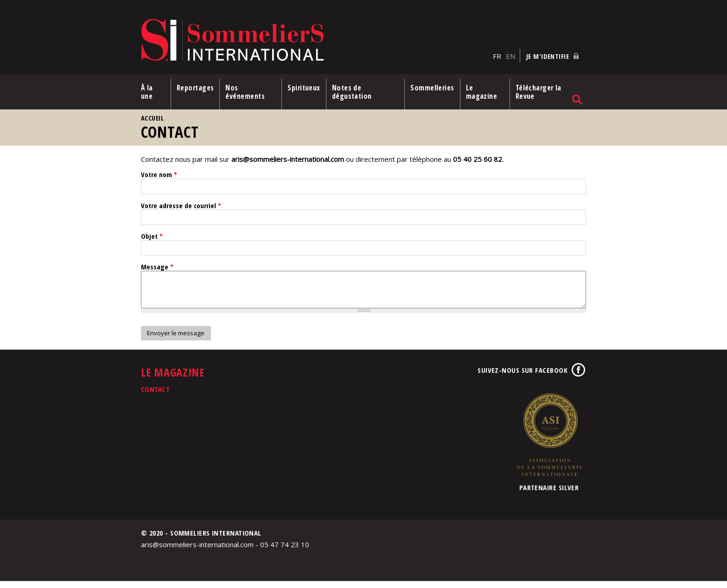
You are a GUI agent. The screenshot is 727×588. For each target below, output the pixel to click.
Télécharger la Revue (539, 92)
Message (157, 267)
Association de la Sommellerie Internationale (549, 441)
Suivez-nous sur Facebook (523, 377)
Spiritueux (304, 88)
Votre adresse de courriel (181, 205)
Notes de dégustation (352, 92)
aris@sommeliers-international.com (288, 159)
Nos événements (245, 92)
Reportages (195, 88)
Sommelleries (432, 88)
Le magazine (482, 92)
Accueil (152, 118)
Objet (152, 236)
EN (510, 56)
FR (497, 56)
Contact (155, 396)
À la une (147, 92)
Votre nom (159, 174)
